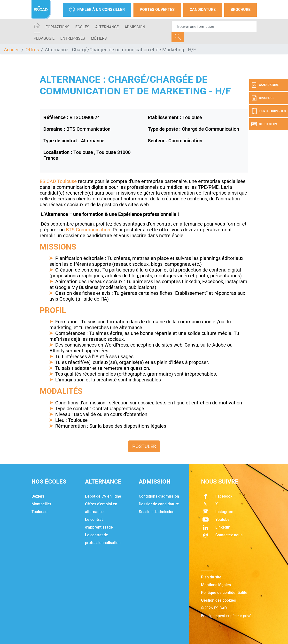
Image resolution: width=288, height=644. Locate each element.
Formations (58, 27)
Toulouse (39, 512)
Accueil (12, 50)
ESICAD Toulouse (58, 181)
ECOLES (82, 27)
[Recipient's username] (214, 26)
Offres (32, 50)
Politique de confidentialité (224, 593)
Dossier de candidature (159, 504)
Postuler (144, 446)
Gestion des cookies (218, 600)
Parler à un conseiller (97, 10)
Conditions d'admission (159, 496)
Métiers (99, 38)
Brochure (241, 10)
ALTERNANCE (107, 27)
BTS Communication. (88, 230)
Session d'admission (157, 512)
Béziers (38, 496)
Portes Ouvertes (157, 10)
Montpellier (41, 504)
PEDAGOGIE (44, 38)
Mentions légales (216, 585)
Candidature (203, 10)
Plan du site (211, 577)
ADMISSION (135, 27)
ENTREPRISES (73, 38)
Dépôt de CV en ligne (103, 496)
